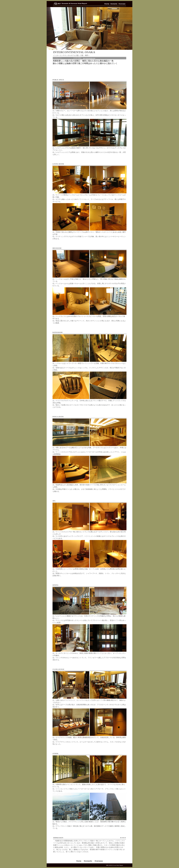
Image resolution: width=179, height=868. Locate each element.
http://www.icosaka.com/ (89, 58)
